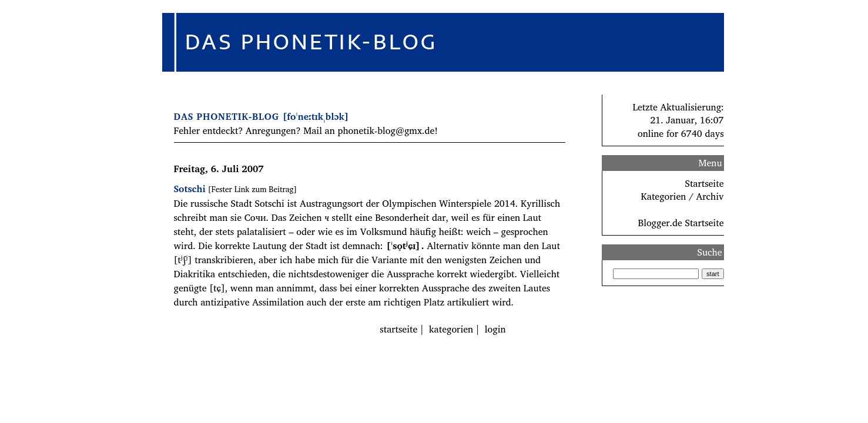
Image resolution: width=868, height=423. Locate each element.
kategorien (451, 329)
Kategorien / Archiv (683, 196)
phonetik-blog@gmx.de (386, 130)
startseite (398, 329)
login (495, 329)
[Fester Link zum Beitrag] (252, 189)
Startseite (705, 183)
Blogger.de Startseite (681, 223)
